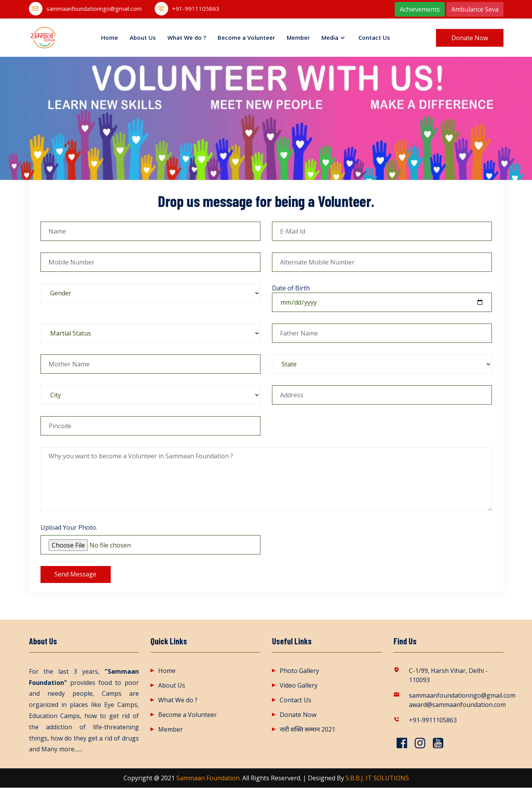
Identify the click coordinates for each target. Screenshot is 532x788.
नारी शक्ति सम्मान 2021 (307, 730)
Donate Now (298, 715)
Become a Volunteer (246, 37)
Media (330, 37)
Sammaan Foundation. (209, 778)
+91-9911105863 (196, 9)
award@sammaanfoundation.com (456, 705)
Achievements (420, 9)
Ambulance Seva (475, 9)
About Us (143, 37)
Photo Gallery (299, 671)
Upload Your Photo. (69, 527)
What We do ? (187, 37)
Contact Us (374, 37)
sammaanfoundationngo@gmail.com (94, 9)
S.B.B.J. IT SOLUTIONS (377, 778)
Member (298, 37)
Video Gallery (299, 686)
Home (110, 37)
